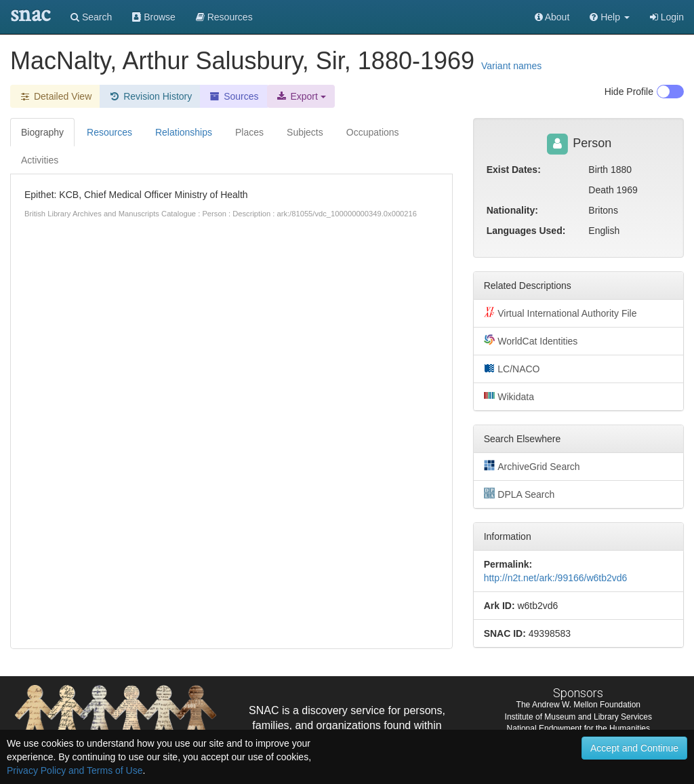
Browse (154, 17)
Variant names (511, 66)
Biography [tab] (42, 132)
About (552, 17)
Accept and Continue (634, 748)
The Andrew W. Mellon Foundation (578, 705)
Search (91, 17)
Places (249, 132)
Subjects (305, 132)
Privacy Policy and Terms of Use (75, 770)
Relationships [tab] (184, 132)
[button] (610, 17)
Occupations (373, 132)
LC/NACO (512, 368)
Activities (40, 160)
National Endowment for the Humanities (578, 728)
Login (667, 17)
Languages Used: (526, 231)
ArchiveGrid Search (532, 466)
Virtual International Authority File (560, 313)
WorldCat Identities (531, 340)
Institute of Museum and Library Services (578, 717)
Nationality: (512, 210)
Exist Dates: (514, 170)
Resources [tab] (109, 132)
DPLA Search (519, 494)
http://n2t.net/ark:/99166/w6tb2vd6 (556, 578)
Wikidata (509, 396)
